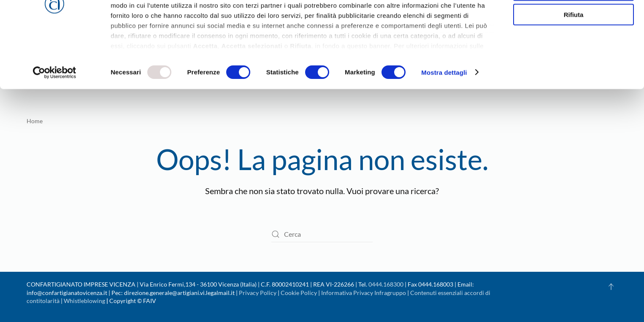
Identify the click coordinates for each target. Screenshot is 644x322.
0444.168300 (386, 284)
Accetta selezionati (573, 46)
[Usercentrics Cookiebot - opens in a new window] (55, 128)
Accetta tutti (574, 21)
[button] (611, 287)
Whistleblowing (84, 301)
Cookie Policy (299, 293)
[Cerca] (322, 234)
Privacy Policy (258, 293)
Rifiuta (574, 70)
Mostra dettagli (444, 128)
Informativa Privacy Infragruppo (364, 293)
